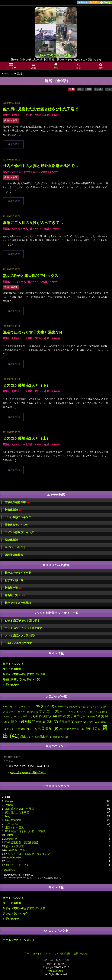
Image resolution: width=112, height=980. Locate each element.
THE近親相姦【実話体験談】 (22, 842)
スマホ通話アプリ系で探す (21, 636)
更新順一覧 (15, 595)
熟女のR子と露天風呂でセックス (30, 276)
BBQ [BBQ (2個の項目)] (7, 707)
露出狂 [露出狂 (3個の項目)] (46, 737)
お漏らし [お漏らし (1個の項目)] (86, 707)
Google (10, 801)
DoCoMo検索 (13, 820)
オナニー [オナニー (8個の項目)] (49, 711)
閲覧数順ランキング (17, 525)
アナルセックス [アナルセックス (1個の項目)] (29, 712)
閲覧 (89, 89)
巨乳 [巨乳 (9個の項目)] (17, 721)
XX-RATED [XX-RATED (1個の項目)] (61, 707)
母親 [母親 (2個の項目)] (40, 722)
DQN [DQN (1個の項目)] (16, 707)
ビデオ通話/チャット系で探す (22, 621)
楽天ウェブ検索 (14, 846)
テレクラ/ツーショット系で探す (24, 628)
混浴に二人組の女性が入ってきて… (33, 223)
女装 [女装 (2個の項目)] (100, 716)
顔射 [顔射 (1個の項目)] (56, 737)
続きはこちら (10, 870)
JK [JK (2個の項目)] (24, 707)
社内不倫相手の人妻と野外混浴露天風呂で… (40, 166)
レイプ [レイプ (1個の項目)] (17, 716)
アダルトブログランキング (19, 940)
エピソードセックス (17, 865)
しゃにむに (12, 824)
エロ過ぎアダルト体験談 (20, 809)
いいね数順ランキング (18, 517)
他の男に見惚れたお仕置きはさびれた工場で (40, 109)
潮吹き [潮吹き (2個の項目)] (80, 722)
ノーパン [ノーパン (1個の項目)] (87, 712)
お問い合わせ (11, 685)
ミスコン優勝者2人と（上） (26, 438)
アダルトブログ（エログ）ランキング (28, 854)
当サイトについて (13, 664)
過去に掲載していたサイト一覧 (21, 679)
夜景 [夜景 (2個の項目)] (62, 716)
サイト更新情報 (12, 669)
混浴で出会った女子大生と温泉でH (32, 332)
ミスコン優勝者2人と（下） (26, 385)
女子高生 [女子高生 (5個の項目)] (76, 716)
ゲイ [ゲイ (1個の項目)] (64, 712)
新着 (72, 89)
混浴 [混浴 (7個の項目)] (52, 721)
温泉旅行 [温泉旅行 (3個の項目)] (66, 722)
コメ (108, 89)
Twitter (9, 835)
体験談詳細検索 (14, 555)
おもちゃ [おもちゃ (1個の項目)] (74, 707)
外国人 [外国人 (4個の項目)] (50, 716)
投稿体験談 (11, 540)
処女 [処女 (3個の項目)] (38, 716)
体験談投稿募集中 (17, 502)
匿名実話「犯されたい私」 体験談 (25, 831)
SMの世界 (11, 839)
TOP (27, 954)
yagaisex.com (56, 971)
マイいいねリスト (15, 547)
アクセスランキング (15, 913)
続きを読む (14, 144)
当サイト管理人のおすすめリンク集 (24, 674)
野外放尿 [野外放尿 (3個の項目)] (94, 729)
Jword (9, 861)
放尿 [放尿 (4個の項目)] (30, 721)
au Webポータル (15, 850)
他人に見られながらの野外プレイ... (28, 773)
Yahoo (9, 805)
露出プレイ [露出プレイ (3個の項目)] (29, 737)
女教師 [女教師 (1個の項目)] (90, 716)
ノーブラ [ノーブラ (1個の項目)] (99, 712)
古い (80, 89)
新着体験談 (13, 510)
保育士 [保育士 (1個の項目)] (27, 716)
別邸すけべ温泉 (14, 827)
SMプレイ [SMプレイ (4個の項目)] (45, 706)
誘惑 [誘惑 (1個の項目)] (62, 729)
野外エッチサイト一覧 (18, 573)
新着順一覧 (13, 588)
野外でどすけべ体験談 (18, 603)
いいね (99, 89)
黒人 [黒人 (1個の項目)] (64, 737)
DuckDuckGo (13, 857)
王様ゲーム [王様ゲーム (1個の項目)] (93, 722)
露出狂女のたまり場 (17, 812)
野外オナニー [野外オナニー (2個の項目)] (76, 729)
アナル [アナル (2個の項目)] (14, 712)
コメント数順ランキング (19, 532)
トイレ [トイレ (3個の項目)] (74, 712)
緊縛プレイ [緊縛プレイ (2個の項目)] (29, 729)
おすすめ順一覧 (14, 580)
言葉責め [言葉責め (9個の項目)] (48, 728)
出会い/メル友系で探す (18, 643)
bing (8, 816)
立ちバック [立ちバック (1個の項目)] (13, 729)
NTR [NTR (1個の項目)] (32, 707)
